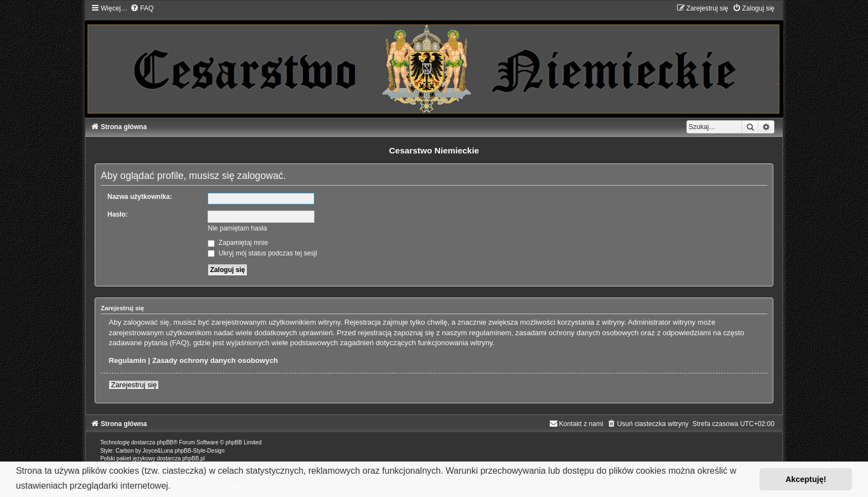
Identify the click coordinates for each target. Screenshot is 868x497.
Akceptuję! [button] (806, 479)
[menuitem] (142, 8)
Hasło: (118, 214)
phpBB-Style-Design (199, 451)
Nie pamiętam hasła (237, 228)
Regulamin (127, 360)
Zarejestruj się (134, 385)
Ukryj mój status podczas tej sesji (262, 253)
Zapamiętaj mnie (238, 243)
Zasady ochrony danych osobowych (215, 360)
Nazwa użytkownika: (140, 197)
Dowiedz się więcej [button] (212, 486)
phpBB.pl (193, 458)
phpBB (165, 442)
